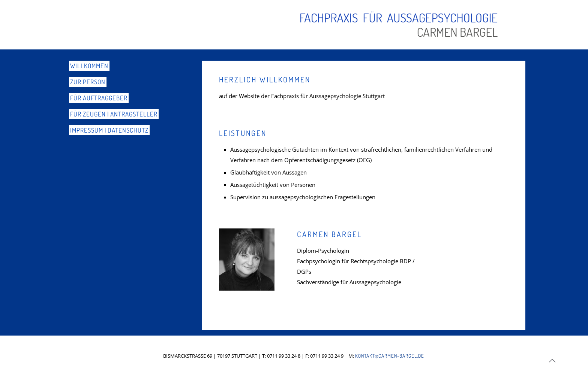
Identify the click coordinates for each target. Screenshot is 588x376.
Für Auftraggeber (99, 98)
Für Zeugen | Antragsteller (114, 114)
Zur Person (88, 82)
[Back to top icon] (552, 361)
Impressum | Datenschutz (109, 130)
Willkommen (89, 66)
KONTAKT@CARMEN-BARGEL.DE (390, 356)
